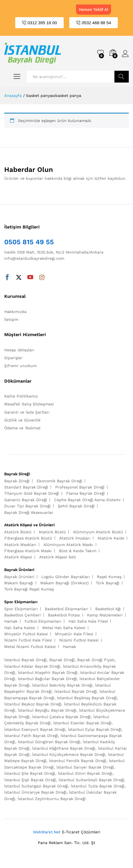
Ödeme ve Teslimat (22, 428)
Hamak (11, 621)
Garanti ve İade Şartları (27, 412)
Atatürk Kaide (111, 538)
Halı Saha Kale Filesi (88, 621)
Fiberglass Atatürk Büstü (28, 538)
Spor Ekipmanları (21, 609)
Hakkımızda (15, 312)
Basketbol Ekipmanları (66, 609)
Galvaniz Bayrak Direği (26, 500)
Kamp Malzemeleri (105, 615)
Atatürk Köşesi (18, 557)
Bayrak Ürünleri (19, 577)
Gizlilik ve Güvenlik (22, 420)
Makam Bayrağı (19, 583)
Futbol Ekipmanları (43, 621)
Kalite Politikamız (21, 396)
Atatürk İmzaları (75, 538)
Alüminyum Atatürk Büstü (98, 532)
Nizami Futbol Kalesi (79, 640)
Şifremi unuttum (20, 366)
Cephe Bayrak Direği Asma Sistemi (87, 500)
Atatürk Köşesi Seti (58, 557)
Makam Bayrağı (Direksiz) (65, 583)
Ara (122, 77)
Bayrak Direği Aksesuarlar (29, 512)
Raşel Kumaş (109, 577)
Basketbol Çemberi (23, 615)
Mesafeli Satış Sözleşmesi (29, 404)
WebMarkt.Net (47, 832)
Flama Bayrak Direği (86, 493)
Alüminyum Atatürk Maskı (68, 545)
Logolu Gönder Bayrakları (66, 577)
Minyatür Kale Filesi (74, 634)
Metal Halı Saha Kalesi (64, 628)
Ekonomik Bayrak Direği (59, 481)
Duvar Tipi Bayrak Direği (27, 506)
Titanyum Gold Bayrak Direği (32, 493)
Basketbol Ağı (108, 609)
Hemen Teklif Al (93, 10)
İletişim (11, 319)
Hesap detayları (19, 350)
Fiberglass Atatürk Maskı (28, 551)
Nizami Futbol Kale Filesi (28, 640)
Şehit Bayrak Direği (76, 506)
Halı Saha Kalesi (20, 628)
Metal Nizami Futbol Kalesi (30, 647)
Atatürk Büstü (18, 532)
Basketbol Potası (64, 615)
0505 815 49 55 (29, 242)
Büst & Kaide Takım (78, 551)
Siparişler (13, 358)
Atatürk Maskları (20, 545)
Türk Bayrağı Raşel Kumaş (29, 589)
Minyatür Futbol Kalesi (26, 634)
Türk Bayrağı (108, 583)
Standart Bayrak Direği (26, 487)
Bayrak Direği (17, 481)
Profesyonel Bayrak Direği (80, 487)
